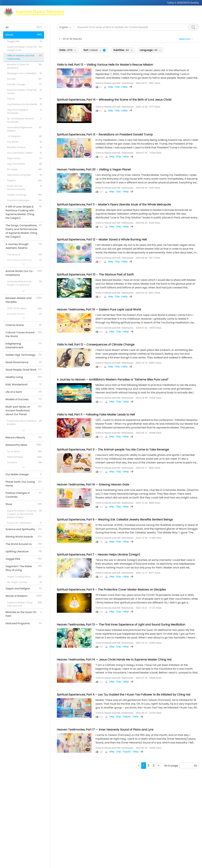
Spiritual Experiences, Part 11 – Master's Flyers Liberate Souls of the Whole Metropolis (114, 205)
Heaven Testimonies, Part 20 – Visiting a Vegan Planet (94, 170)
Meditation (144, 10)
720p (117, 87)
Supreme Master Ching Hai (116, 10)
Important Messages (151, 14)
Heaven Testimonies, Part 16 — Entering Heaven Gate (93, 485)
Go (195, 766)
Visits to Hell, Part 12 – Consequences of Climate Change (96, 345)
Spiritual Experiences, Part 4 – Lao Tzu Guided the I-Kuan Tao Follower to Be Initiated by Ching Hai (124, 695)
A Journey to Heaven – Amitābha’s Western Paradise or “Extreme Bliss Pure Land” (113, 380)
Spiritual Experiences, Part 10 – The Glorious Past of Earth (95, 275)
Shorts (131, 14)
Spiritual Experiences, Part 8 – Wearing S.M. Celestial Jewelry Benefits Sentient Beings (115, 520)
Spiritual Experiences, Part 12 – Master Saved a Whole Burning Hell (102, 240)
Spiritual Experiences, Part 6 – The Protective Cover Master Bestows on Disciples (111, 590)
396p (110, 87)
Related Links (184, 10)
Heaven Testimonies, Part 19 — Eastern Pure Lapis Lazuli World (99, 310)
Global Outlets (163, 10)
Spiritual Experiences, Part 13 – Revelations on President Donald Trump (105, 134)
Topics (107, 14)
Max (93, 10)
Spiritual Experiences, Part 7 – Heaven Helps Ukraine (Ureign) (98, 555)
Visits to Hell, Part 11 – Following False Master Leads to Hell (96, 415)
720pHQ (127, 717)
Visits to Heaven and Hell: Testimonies (114, 83)
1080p (124, 87)
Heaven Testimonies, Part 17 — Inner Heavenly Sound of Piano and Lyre (105, 730)
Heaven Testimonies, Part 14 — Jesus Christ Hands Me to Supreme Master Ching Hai (114, 660)
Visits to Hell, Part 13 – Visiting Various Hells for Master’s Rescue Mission (105, 65)
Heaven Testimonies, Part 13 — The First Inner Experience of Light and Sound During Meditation (121, 625)
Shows (119, 14)
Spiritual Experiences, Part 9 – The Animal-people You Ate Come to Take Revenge (113, 450)
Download (175, 14)
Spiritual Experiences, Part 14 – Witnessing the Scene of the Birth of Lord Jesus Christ (114, 100)
